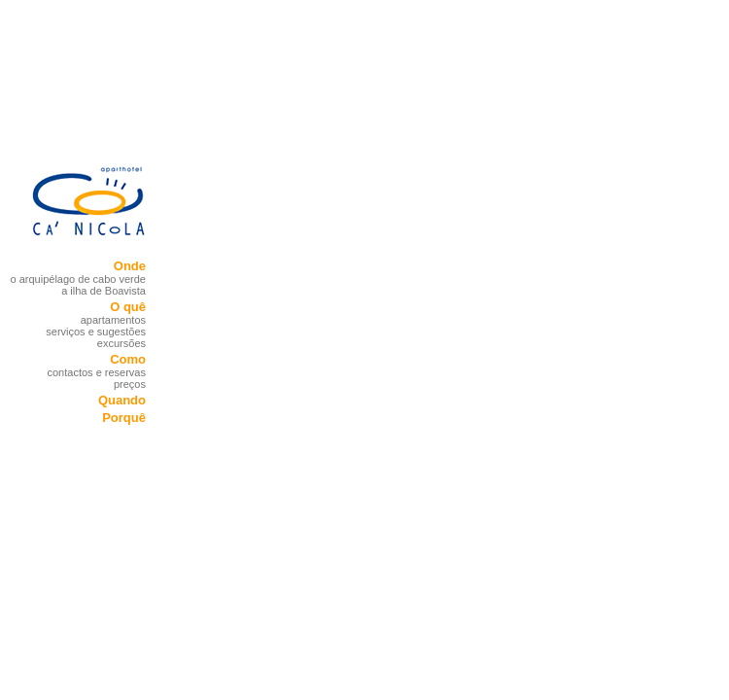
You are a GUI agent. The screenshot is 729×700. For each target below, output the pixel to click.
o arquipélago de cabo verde (78, 279)
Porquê (124, 418)
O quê (128, 307)
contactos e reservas (97, 372)
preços (130, 384)
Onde (130, 266)
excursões (121, 343)
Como (128, 359)
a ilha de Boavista (104, 291)
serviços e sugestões (96, 332)
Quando (122, 400)
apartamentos (113, 320)
